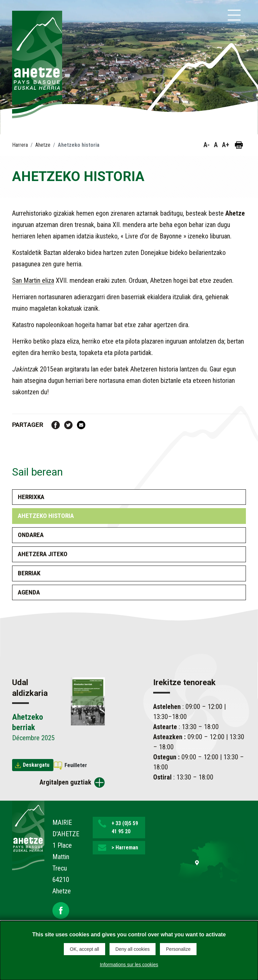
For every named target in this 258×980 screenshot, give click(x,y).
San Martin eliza (33, 280)
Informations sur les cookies (129, 965)
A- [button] (207, 145)
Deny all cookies (133, 949)
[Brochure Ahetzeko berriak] (88, 701)
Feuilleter (76, 765)
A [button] (216, 145)
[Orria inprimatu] (239, 145)
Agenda (29, 592)
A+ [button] (226, 145)
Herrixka (31, 497)
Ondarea (31, 535)
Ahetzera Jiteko (43, 554)
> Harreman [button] (125, 848)
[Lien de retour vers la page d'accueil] (28, 835)
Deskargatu (36, 765)
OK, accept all (84, 949)
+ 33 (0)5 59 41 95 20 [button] (125, 827)
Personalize (178, 949)
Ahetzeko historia (46, 516)
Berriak (29, 573)
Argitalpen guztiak (66, 782)
